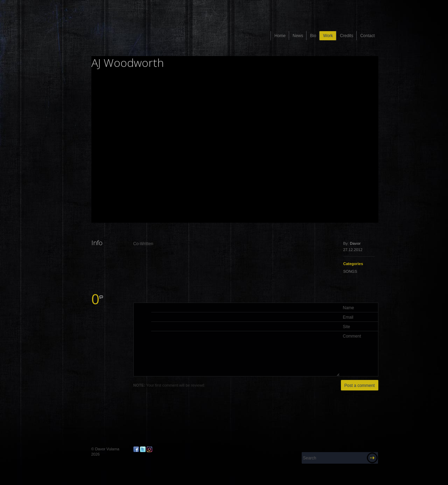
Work (328, 36)
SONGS (350, 271)
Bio (313, 36)
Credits (346, 36)
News (298, 36)
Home (280, 36)
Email (348, 317)
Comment (352, 336)
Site (347, 327)
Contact (367, 36)
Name (349, 308)
